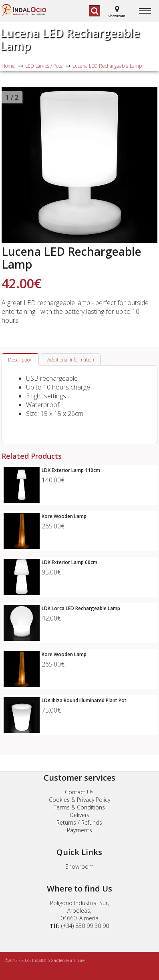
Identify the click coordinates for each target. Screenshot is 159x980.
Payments (79, 830)
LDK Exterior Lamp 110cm (71, 470)
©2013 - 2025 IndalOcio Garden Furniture (45, 960)
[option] (79, 165)
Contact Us (79, 792)
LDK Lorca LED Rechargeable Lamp (81, 608)
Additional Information (71, 360)
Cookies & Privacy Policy (79, 800)
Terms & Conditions (79, 807)
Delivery (79, 815)
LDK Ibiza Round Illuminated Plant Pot (84, 700)
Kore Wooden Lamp (64, 516)
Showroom (79, 867)
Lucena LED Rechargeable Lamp (70, 39)
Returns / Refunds (79, 822)
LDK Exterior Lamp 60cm (69, 562)
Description (20, 360)
